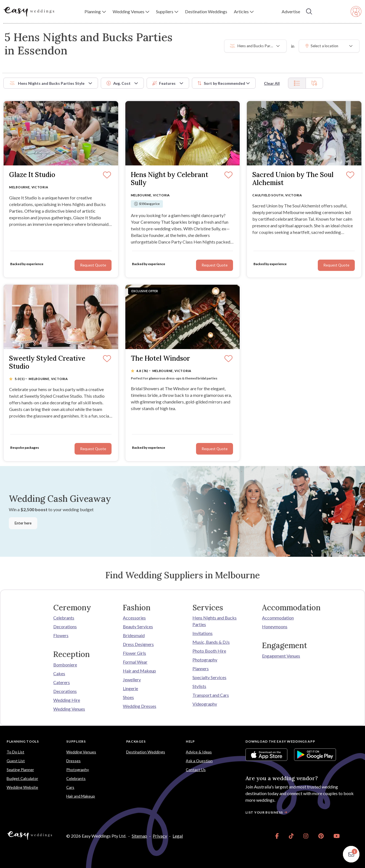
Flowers (61, 635)
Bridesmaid (134, 635)
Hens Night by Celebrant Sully (170, 179)
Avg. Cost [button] (119, 83)
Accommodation (278, 618)
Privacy (160, 836)
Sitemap (139, 836)
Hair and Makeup (139, 671)
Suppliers (76, 741)
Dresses (73, 761)
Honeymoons (275, 626)
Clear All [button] (272, 83)
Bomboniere (65, 665)
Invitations (203, 633)
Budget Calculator (22, 778)
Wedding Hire (67, 700)
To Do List (15, 752)
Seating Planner (20, 770)
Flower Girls (134, 653)
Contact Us (196, 770)
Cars (70, 787)
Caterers (62, 682)
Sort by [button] (221, 83)
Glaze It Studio (32, 175)
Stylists (199, 686)
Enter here (23, 523)
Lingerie (130, 688)
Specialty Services (209, 677)
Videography (205, 704)
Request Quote (215, 449)
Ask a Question (199, 761)
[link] (277, 836)
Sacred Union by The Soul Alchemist (293, 179)
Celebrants (64, 618)
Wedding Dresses (140, 706)
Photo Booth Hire (209, 651)
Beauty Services (138, 626)
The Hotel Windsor (160, 359)
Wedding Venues (69, 709)
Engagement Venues (281, 656)
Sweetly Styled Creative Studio (47, 363)
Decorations (65, 626)
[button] (95, 12)
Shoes (128, 697)
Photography (205, 660)
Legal (178, 836)
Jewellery (132, 680)
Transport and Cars (211, 695)
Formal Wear (135, 662)
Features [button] (164, 83)
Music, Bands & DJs (211, 642)
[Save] (228, 359)
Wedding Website (22, 787)
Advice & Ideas (199, 752)
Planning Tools (23, 741)
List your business (267, 812)
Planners (201, 668)
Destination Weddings (146, 752)
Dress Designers (138, 644)
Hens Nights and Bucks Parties (215, 621)
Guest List (16, 761)
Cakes (59, 673)
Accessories (134, 618)
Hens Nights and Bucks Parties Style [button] (47, 83)
